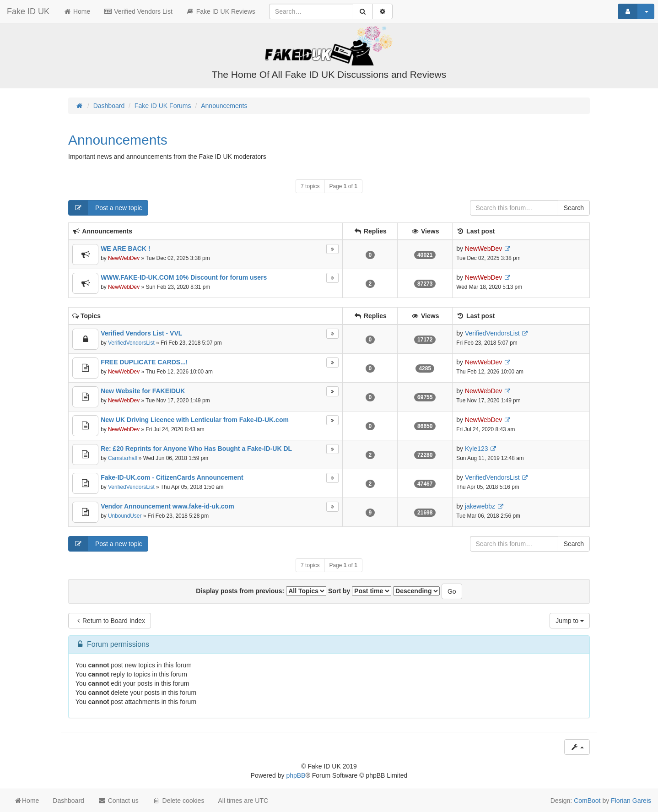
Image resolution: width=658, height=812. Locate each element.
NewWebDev (124, 258)
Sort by (360, 591)
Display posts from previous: (261, 591)
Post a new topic (105, 208)
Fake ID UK (28, 11)
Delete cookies (178, 801)
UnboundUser (125, 516)
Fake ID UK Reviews (221, 11)
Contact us (118, 801)
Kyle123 (477, 449)
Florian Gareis (631, 801)
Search (574, 208)
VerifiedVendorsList (131, 343)
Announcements (118, 140)
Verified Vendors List (138, 11)
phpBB (296, 775)
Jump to (570, 621)
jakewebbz (480, 506)
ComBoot (587, 801)
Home (77, 11)
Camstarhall (122, 458)
